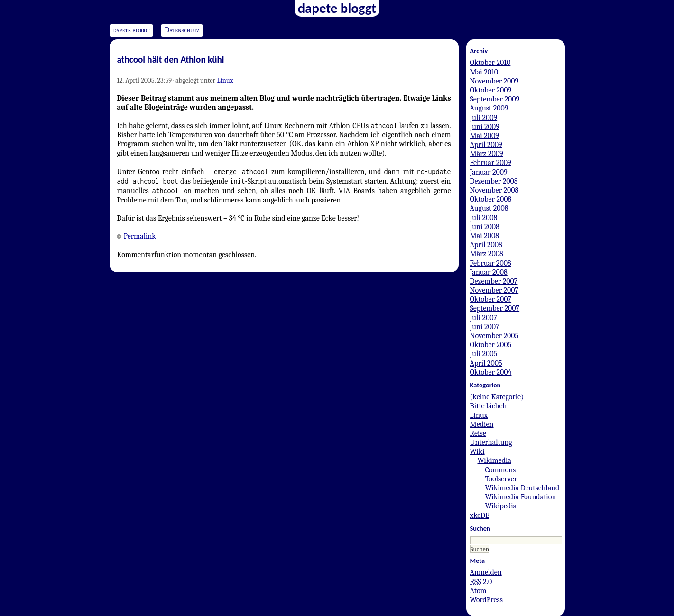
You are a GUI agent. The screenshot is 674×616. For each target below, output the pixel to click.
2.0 (481, 582)
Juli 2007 (484, 318)
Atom (478, 591)
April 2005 (486, 363)
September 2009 (495, 99)
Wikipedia (501, 506)
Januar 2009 (489, 172)
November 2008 (494, 190)
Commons (501, 470)
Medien (482, 424)
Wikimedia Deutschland (522, 488)
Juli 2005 (484, 354)
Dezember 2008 (494, 181)
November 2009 (494, 81)
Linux (225, 80)
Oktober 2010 (490, 63)
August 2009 (489, 108)
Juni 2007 (485, 327)
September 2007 (495, 308)
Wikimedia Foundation (521, 497)
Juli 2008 (484, 218)
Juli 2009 (484, 118)
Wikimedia (494, 460)
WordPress (487, 600)
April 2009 (486, 145)
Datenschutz (182, 30)
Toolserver (501, 479)
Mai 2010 (484, 72)
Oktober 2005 (491, 345)
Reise (478, 433)
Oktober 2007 (491, 299)
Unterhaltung (491, 442)
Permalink (140, 236)
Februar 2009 (491, 163)
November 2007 (494, 290)
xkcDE (480, 515)
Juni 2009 (485, 127)
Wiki (477, 451)
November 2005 (494, 336)
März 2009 (487, 154)
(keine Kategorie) (497, 397)
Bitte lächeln (489, 406)
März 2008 (487, 254)
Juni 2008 (485, 227)
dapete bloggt (132, 30)
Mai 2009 (485, 136)
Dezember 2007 (494, 281)
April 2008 (486, 245)
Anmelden (486, 572)
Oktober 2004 (491, 372)
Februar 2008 (491, 263)
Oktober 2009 (491, 90)
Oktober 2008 (491, 199)
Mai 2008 (485, 236)
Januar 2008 (489, 272)
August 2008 (489, 208)
